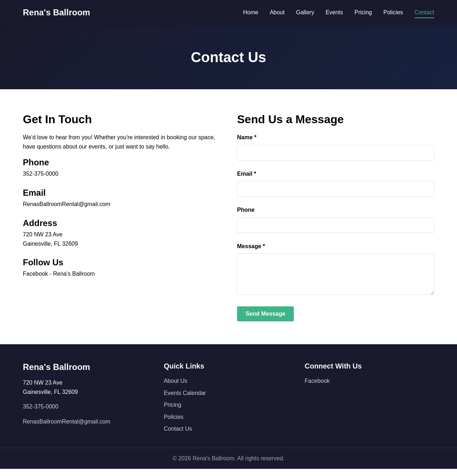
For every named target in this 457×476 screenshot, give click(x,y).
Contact (424, 12)
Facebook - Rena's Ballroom (59, 274)
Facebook (317, 388)
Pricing (363, 12)
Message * (251, 246)
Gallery (305, 12)
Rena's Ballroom (56, 12)
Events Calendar (185, 400)
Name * (247, 137)
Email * (247, 174)
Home (251, 12)
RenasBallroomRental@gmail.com (67, 204)
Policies (393, 12)
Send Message (265, 321)
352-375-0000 (41, 174)
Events (334, 12)
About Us (176, 388)
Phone (246, 210)
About (277, 12)
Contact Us (178, 436)
